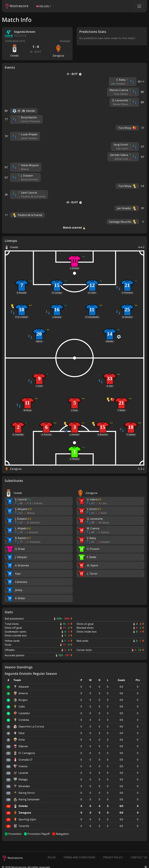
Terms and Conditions (79, 857)
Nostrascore (17, 6)
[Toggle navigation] (139, 6)
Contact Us (139, 857)
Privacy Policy (113, 857)
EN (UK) (43, 6)
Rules (52, 857)
